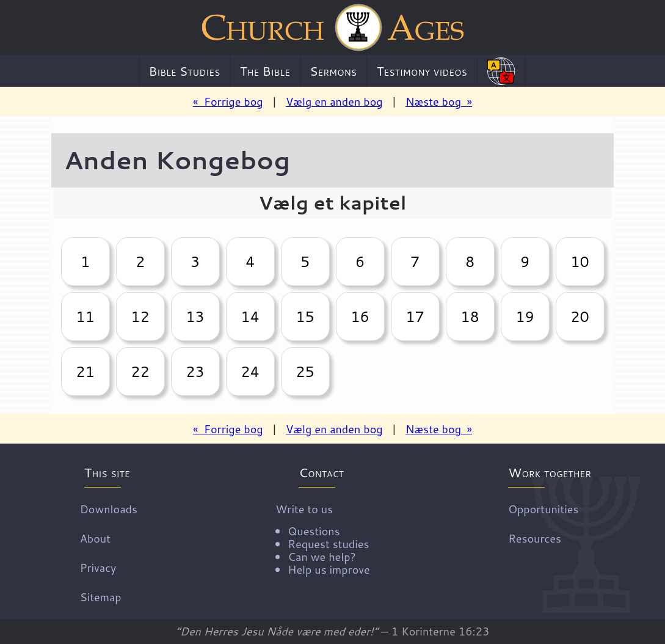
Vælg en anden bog (334, 101)
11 (85, 317)
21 (85, 371)
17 (415, 317)
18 (470, 317)
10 (580, 262)
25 (305, 371)
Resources (535, 538)
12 (140, 317)
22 (140, 371)
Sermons (333, 71)
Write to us (322, 538)
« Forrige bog (228, 101)
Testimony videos (422, 71)
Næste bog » (439, 101)
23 (195, 371)
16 (360, 317)
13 (195, 317)
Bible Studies (185, 71)
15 (305, 317)
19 (525, 317)
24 (250, 371)
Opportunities (543, 509)
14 (250, 317)
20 (580, 317)
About (95, 538)
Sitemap (101, 597)
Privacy (98, 568)
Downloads (109, 509)
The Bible (265, 71)
